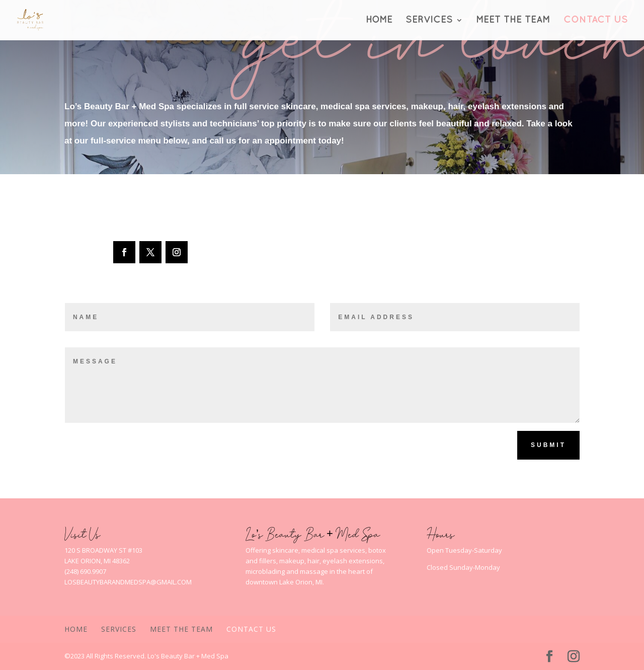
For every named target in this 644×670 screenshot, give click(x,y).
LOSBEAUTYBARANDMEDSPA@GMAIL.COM (128, 582)
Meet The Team (513, 20)
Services (429, 20)
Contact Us (596, 20)
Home (379, 20)
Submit (548, 445)
